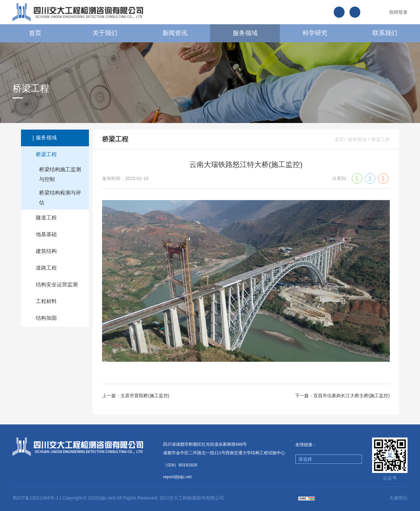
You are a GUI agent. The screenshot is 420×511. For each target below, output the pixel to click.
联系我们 (385, 33)
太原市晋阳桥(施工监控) (145, 396)
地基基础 (46, 234)
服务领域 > (359, 139)
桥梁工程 (46, 154)
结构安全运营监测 (57, 285)
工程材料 (46, 301)
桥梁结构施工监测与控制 (60, 174)
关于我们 (105, 33)
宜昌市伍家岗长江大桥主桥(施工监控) (352, 396)
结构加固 (46, 318)
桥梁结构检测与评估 (60, 198)
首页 (35, 33)
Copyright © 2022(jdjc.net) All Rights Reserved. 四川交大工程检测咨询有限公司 (143, 498)
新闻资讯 (175, 33)
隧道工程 (46, 218)
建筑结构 (46, 251)
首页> (341, 139)
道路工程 (46, 268)
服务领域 (245, 33)
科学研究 (315, 33)
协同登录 (398, 12)
